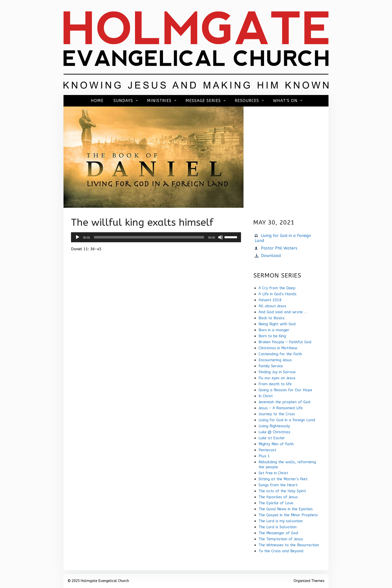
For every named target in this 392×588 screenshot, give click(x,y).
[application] (156, 237)
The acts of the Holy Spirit (282, 491)
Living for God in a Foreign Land (287, 420)
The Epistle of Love (276, 503)
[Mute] (220, 237)
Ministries (159, 101)
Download (271, 256)
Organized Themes (309, 581)
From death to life (275, 384)
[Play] (77, 237)
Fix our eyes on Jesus (277, 378)
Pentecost (267, 450)
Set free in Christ (273, 473)
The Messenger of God (278, 533)
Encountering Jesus (275, 360)
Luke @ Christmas (274, 432)
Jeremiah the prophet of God (284, 402)
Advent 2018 (270, 300)
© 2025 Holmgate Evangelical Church (98, 581)
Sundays (123, 101)
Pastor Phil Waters (279, 248)
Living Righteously (274, 426)
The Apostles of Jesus (278, 497)
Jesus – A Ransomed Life (281, 408)
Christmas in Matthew (278, 348)
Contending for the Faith (280, 354)
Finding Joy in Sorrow (277, 372)
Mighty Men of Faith (276, 444)
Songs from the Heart (278, 485)
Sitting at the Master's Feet (283, 479)
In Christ (266, 396)
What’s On (285, 101)
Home (97, 101)
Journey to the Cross (277, 414)
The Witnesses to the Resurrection (289, 545)
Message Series (203, 101)
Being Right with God (277, 324)
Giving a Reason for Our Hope (285, 390)
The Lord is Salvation (277, 527)
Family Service (271, 366)
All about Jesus (272, 306)
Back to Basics (271, 318)
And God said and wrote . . (283, 312)
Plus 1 (264, 456)
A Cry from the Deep (277, 288)
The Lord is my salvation (281, 521)
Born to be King (272, 336)
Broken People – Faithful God (285, 342)
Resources (247, 101)
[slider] (149, 237)
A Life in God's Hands (277, 294)
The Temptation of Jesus (281, 539)
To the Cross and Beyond (281, 551)
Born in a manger (274, 330)
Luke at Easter (272, 438)
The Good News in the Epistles (286, 509)
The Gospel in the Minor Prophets (288, 515)
